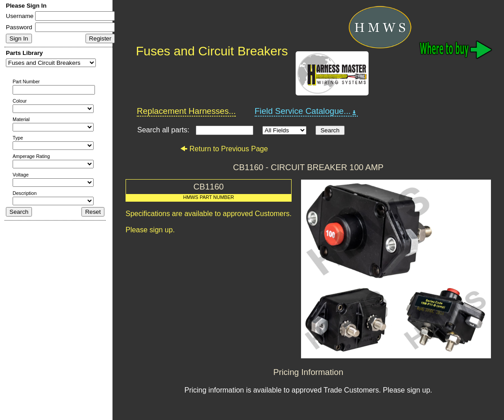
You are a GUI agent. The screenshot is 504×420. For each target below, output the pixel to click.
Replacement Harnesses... (186, 111)
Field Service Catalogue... (306, 111)
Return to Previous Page (224, 149)
